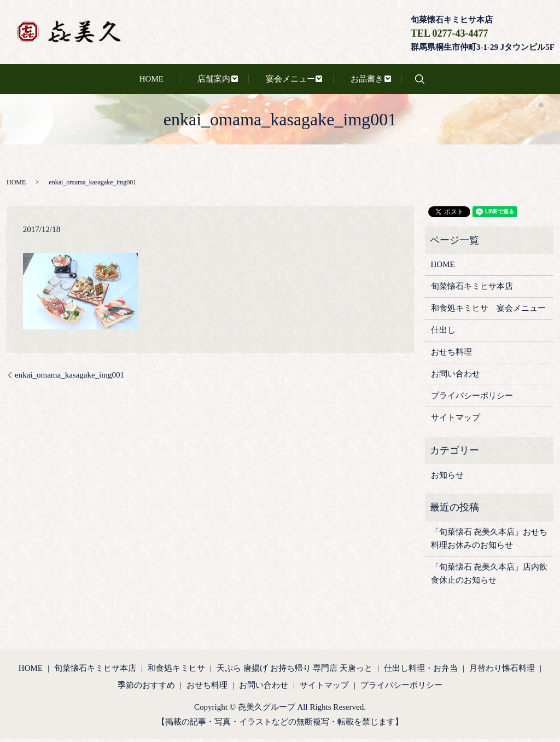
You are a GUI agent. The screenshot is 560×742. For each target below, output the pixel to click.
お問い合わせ (456, 377)
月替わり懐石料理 (502, 671)
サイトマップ (456, 421)
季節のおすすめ (146, 688)
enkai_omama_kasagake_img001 (69, 378)
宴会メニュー (278, 80)
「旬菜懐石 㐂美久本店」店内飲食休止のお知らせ (489, 577)
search (405, 81)
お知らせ (447, 478)
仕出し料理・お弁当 (421, 671)
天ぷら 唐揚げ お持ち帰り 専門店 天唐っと (294, 671)
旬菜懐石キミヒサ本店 (472, 289)
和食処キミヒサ (176, 671)
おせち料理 (451, 355)
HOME (159, 80)
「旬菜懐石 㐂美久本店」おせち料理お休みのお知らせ (489, 542)
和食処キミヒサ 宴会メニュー (488, 311)
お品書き (350, 80)
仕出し (443, 333)
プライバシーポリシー (472, 399)
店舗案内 (207, 80)
